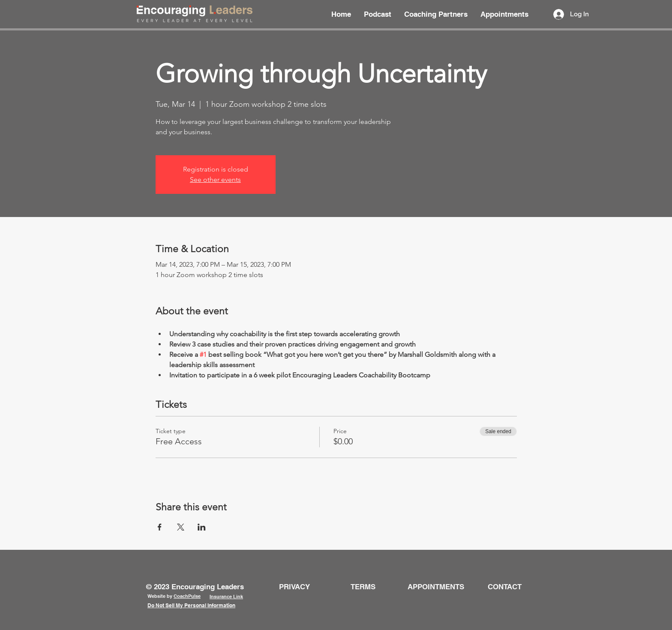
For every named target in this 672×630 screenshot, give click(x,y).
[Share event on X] (181, 527)
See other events (215, 179)
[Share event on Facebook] (160, 527)
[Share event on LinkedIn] (202, 527)
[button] (505, 587)
